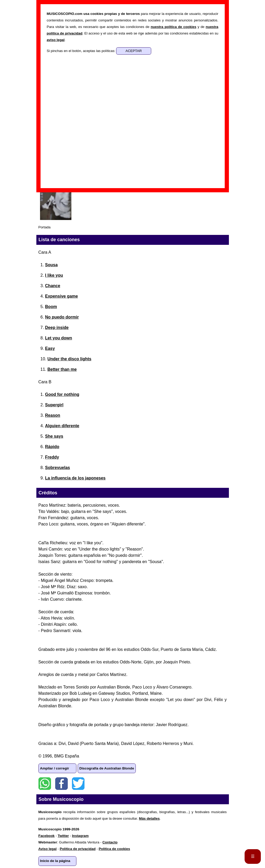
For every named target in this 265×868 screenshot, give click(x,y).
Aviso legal (48, 849)
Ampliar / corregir (55, 768)
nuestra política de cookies (173, 27)
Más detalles (149, 818)
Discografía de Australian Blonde (107, 768)
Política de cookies (114, 849)
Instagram (80, 836)
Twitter (78, 784)
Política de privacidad (78, 849)
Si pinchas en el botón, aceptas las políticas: (82, 51)
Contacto (110, 842)
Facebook (61, 784)
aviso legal (56, 40)
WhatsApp (45, 784)
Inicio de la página (55, 861)
